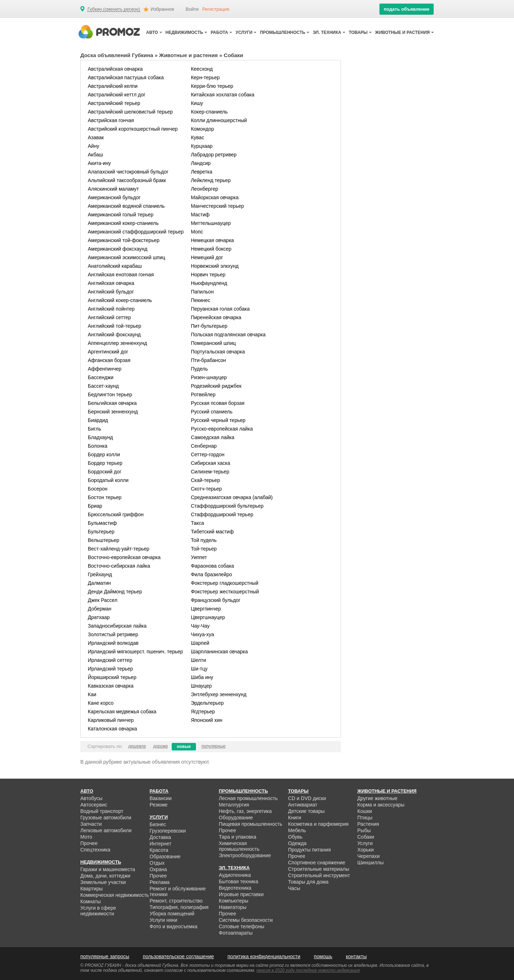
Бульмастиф (102, 523)
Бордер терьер (105, 463)
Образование (165, 856)
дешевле (137, 746)
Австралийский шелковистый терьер (130, 112)
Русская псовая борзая (218, 403)
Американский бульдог (114, 197)
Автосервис (94, 805)
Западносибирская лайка (117, 626)
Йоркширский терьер (112, 677)
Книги (295, 818)
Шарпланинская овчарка (220, 652)
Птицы (365, 818)
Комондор (203, 129)
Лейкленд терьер (211, 180)
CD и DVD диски (307, 798)
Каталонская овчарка (112, 729)
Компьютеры (234, 901)
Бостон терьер (105, 497)
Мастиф (200, 215)
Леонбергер (205, 189)
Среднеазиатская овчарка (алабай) (232, 497)
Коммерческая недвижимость (115, 895)
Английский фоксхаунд (114, 335)
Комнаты (90, 901)
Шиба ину (202, 677)
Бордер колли (104, 454)
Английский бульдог (111, 292)
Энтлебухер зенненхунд (219, 694)
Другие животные (377, 798)
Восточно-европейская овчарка (124, 557)
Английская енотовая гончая (121, 275)
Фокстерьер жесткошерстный (225, 592)
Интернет (160, 844)
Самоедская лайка (213, 437)
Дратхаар (99, 617)
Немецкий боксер (211, 249)
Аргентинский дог (108, 352)
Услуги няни (163, 920)
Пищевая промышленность (251, 824)
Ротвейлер (203, 394)
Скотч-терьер (206, 489)
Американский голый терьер (121, 215)
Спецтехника (95, 850)
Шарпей (200, 643)
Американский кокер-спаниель (123, 223)
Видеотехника (235, 888)
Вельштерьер (104, 540)
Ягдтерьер (203, 712)
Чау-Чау (200, 626)
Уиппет (199, 557)
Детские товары (306, 811)
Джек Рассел (103, 600)
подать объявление (407, 9)
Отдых (157, 863)
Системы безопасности (246, 920)
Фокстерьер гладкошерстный (225, 583)
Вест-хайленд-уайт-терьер (119, 549)
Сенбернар (204, 446)
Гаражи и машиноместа (108, 869)
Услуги (365, 843)
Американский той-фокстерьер (124, 240)
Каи (92, 694)
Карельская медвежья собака (122, 712)
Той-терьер (204, 549)
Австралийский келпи (113, 86)
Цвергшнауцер (208, 617)
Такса (198, 523)
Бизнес (158, 824)
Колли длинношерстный (219, 120)
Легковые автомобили (106, 830)
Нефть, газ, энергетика (245, 811)
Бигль (94, 429)
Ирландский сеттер (110, 660)
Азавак (96, 137)
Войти (192, 9)
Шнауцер (201, 686)
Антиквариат (303, 805)
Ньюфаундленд (209, 283)
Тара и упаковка (238, 837)
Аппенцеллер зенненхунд (117, 343)
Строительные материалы (319, 869)
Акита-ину (99, 163)
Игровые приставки (241, 894)
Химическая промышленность (239, 846)
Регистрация (216, 9)
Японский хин (207, 720)
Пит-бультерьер (209, 326)
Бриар (95, 506)
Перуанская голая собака (220, 309)
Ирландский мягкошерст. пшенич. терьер (135, 652)
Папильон (202, 292)
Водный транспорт (102, 811)
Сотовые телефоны (241, 926)
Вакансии (161, 798)
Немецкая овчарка (213, 240)
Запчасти (91, 824)
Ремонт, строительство (176, 901)
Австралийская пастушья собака (126, 77)
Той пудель (204, 540)
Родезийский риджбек (216, 386)
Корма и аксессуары (381, 805)
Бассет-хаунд (103, 386)
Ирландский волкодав (113, 643)
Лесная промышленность (248, 798)
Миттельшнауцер (211, 223)
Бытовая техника (238, 881)
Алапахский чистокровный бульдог (128, 172)
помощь (323, 956)
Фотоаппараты (236, 933)
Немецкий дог (207, 257)
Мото (86, 837)
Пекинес (201, 300)
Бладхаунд (100, 437)
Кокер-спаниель (209, 112)
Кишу (197, 103)
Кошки (365, 811)
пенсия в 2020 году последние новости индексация (308, 970)
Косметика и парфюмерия (318, 824)
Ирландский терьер (110, 669)
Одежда (297, 843)
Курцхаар (202, 146)
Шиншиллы (371, 863)
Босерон (98, 489)
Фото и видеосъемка (173, 926)
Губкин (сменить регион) (114, 9)
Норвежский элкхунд (215, 266)
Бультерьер (101, 532)
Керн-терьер (205, 77)
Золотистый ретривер (113, 634)
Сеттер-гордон (208, 454)
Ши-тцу (199, 669)
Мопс (197, 232)
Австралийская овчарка (115, 69)
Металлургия (234, 805)
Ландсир (201, 163)
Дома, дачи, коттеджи (105, 876)
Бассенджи (101, 377)
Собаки (366, 837)
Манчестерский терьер (218, 206)
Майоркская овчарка (215, 197)
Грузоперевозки (168, 831)
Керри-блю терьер (212, 86)
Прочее (89, 843)
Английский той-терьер (115, 326)
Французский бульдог (216, 600)
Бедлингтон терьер (110, 394)
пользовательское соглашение (178, 956)
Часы (294, 888)
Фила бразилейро (211, 574)
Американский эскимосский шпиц (127, 257)
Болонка (98, 446)
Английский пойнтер (111, 309)
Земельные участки (103, 882)
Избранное (162, 9)
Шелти (199, 660)
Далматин (99, 583)
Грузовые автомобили (106, 818)
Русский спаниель (212, 412)
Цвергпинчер (206, 609)
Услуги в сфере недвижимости (98, 911)
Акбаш (95, 155)
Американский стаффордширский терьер (136, 232)
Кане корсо (101, 703)
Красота (159, 850)
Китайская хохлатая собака (223, 95)
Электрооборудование (245, 855)
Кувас (198, 137)
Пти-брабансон (208, 360)
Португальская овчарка (218, 352)
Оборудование (236, 818)
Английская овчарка (111, 283)
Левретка (202, 172)
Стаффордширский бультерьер (227, 506)
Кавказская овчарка (111, 686)
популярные (213, 746)
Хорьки (366, 850)
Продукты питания (309, 850)
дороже (161, 746)
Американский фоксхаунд (118, 249)
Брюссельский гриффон (116, 514)
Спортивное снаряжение (317, 863)
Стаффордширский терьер (222, 514)
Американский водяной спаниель (126, 206)
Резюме (158, 805)
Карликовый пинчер (111, 720)
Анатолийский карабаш (115, 266)
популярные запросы (105, 956)
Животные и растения (188, 55)
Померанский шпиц (213, 343)
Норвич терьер (208, 275)
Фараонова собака (213, 566)
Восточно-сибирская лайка (119, 566)
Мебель (297, 830)
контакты (356, 956)
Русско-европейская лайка (222, 429)
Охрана (158, 869)
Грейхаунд (100, 574)
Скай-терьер (206, 480)
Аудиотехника (235, 875)
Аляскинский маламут (113, 189)
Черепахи (369, 856)
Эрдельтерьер (207, 703)
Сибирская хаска (211, 463)
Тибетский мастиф (212, 532)
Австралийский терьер (114, 103)
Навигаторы (233, 907)
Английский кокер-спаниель (120, 300)
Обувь (295, 837)
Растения (368, 824)
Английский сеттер (109, 317)
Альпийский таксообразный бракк (127, 180)
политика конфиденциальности (264, 956)
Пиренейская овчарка (216, 317)
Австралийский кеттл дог (117, 95)
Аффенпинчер (105, 369)
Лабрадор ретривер (214, 155)
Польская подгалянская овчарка (228, 335)
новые (184, 747)
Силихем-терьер (210, 472)
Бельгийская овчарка (112, 403)
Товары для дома (308, 882)
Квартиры (92, 889)
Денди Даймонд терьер (115, 592)
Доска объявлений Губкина (117, 55)
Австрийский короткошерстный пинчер (133, 129)
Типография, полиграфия (179, 907)
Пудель (200, 369)
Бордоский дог (105, 472)
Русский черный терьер (218, 420)
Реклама (160, 882)
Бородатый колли (108, 480)
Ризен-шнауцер (209, 377)
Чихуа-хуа (203, 634)
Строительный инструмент (319, 875)
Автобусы (91, 798)
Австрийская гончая (111, 120)
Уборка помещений (172, 914)
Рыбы (364, 830)
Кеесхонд (202, 69)
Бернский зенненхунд (113, 412)
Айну (94, 146)
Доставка (160, 837)
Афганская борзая (109, 360)
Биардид (98, 420)
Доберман (100, 609)
